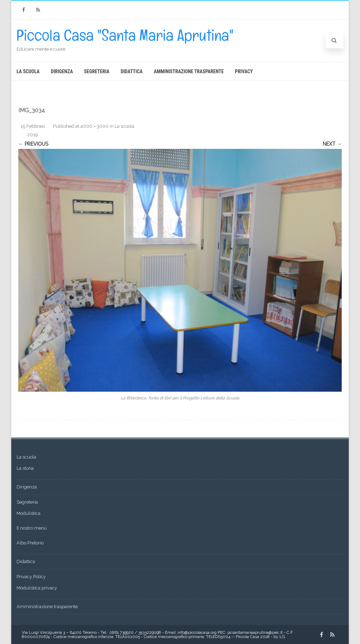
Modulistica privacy (37, 588)
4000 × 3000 (94, 126)
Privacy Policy (31, 577)
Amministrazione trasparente (189, 71)
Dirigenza (62, 71)
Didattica (131, 71)
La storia (25, 468)
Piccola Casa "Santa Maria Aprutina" (125, 35)
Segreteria (97, 71)
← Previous (33, 144)
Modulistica (28, 513)
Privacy (244, 71)
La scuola (28, 71)
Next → (332, 144)
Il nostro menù (32, 528)
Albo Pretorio (30, 543)
